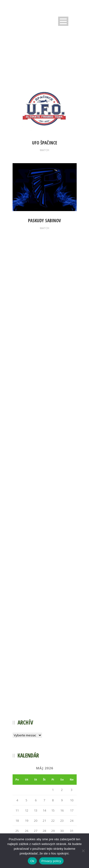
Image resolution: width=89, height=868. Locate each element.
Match (44, 150)
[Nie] (83, 851)
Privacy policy (51, 861)
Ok (32, 861)
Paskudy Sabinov (44, 221)
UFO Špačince (45, 143)
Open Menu (63, 21)
